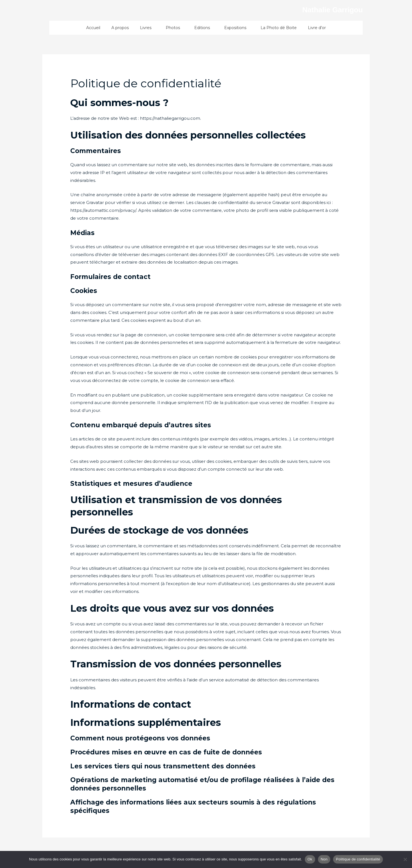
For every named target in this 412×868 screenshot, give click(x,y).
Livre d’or (317, 28)
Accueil (93, 28)
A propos (120, 28)
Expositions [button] (237, 28)
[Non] (405, 859)
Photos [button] (174, 28)
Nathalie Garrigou (323, 9)
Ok (310, 859)
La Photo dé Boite (279, 28)
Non (324, 859)
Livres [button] (147, 28)
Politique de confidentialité (358, 859)
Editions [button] (204, 28)
